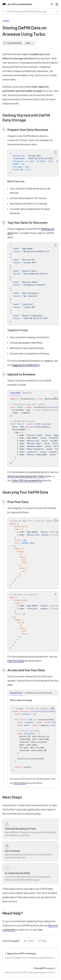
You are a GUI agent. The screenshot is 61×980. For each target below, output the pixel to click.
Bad (42, 941)
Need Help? (13, 913)
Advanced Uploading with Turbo (26, 476)
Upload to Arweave (21, 374)
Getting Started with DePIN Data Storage (26, 117)
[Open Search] (52, 4)
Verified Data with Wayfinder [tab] (38, 693)
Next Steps (12, 797)
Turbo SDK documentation (27, 480)
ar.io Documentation (17, 4)
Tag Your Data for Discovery (27, 222)
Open (30, 43)
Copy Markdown (13, 43)
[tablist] (33, 393)
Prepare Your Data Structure (28, 130)
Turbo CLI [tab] (27, 393)
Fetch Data (20, 783)
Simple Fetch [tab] (16, 693)
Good (29, 941)
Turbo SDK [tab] (15, 393)
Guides (6, 21)
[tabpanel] (33, 431)
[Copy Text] (55, 153)
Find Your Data (18, 502)
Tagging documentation (25, 365)
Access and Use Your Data (26, 670)
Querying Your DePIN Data (25, 492)
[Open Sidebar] (57, 4)
